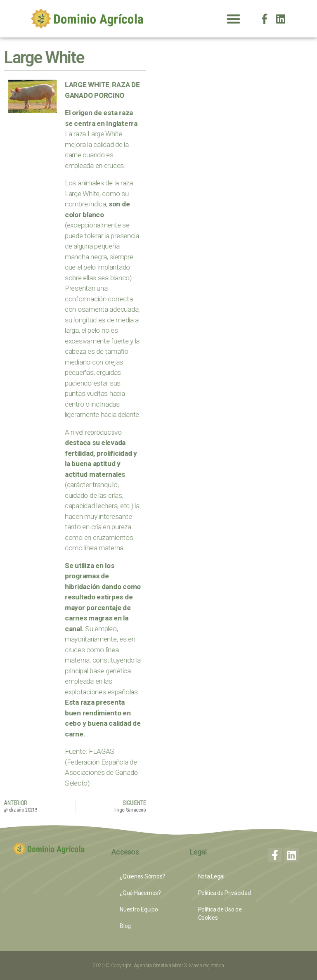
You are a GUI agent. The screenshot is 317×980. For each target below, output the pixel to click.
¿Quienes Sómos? (142, 876)
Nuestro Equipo (139, 909)
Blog (125, 926)
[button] (233, 19)
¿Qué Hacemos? (140, 893)
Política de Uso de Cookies (220, 914)
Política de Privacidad (225, 893)
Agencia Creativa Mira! (159, 966)
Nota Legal (211, 876)
